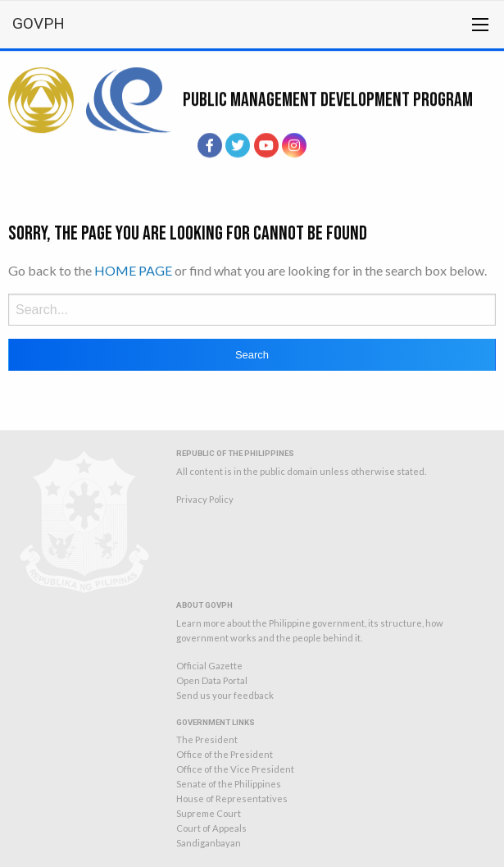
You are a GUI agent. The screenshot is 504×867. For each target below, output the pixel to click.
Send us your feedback (225, 695)
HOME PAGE (133, 270)
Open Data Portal (212, 680)
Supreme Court (209, 813)
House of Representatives (232, 799)
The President (207, 739)
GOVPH (39, 23)
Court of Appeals (211, 828)
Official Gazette (209, 666)
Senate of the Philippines (229, 784)
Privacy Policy (205, 499)
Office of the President (225, 754)
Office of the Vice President (235, 769)
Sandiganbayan (209, 843)
